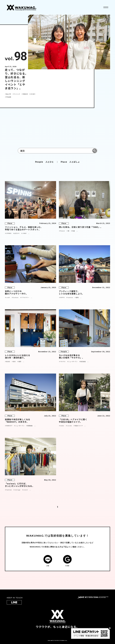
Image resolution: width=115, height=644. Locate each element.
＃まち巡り (32, 94)
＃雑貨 (19, 361)
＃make (62, 426)
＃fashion (15, 297)
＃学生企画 (8, 97)
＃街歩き (8, 361)
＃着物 (77, 297)
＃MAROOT (9, 426)
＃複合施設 (82, 361)
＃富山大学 (8, 94)
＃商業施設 (29, 426)
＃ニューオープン (72, 361)
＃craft (7, 297)
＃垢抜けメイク (78, 426)
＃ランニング (16, 94)
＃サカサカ (62, 361)
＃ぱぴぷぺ (16, 233)
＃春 (68, 231)
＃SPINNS (8, 233)
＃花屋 (73, 231)
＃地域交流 (25, 94)
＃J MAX (24, 233)
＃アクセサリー (25, 297)
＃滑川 (14, 361)
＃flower (62, 231)
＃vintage (17, 490)
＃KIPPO (62, 297)
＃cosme (69, 426)
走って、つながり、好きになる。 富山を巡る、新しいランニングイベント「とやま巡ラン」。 (16, 79)
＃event (25, 490)
